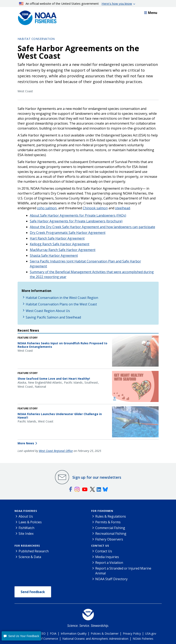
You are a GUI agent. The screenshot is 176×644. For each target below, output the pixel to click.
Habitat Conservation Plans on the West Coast (61, 304)
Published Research (34, 551)
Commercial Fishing (110, 528)
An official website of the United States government (76, 3)
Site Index (26, 534)
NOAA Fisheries (26, 511)
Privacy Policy (132, 633)
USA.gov (151, 633)
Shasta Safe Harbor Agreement (54, 256)
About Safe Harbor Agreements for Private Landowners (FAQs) (78, 215)
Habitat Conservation (36, 39)
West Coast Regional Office (56, 451)
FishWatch (26, 528)
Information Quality (74, 633)
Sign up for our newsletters (97, 477)
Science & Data (30, 557)
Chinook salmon (95, 208)
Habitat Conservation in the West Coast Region (62, 298)
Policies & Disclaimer (105, 633)
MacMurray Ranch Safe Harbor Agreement (63, 250)
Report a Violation (109, 563)
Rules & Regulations (111, 516)
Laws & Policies (30, 522)
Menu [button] (151, 13)
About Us (26, 516)
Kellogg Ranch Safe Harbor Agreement (60, 244)
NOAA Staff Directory (111, 579)
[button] (21, 636)
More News (26, 443)
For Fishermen (102, 511)
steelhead (123, 208)
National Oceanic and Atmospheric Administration (95, 639)
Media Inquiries (107, 557)
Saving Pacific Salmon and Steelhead (53, 317)
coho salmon (47, 208)
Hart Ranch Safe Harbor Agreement (57, 238)
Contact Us (100, 546)
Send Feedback (33, 592)
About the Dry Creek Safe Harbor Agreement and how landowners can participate (92, 227)
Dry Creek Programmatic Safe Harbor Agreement (68, 233)
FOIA (53, 633)
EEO (43, 633)
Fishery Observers (109, 539)
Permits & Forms (108, 522)
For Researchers (27, 546)
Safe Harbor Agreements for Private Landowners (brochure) (76, 221)
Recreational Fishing (111, 534)
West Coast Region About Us (48, 311)
